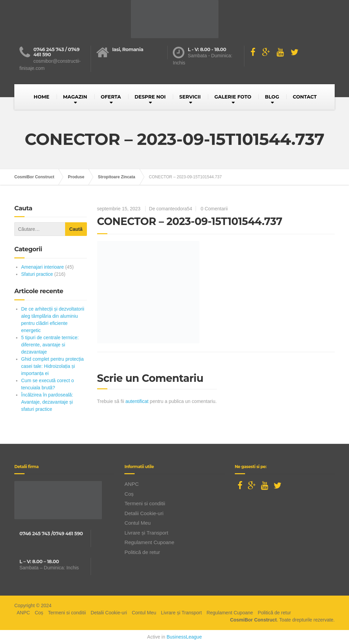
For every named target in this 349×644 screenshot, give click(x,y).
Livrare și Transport (146, 533)
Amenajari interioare (42, 267)
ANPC (132, 484)
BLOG (272, 97)
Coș (129, 494)
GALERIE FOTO (233, 97)
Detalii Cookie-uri (144, 513)
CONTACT (305, 97)
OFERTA (111, 97)
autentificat (137, 401)
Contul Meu (138, 523)
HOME (42, 97)
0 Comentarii (214, 209)
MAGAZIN (75, 97)
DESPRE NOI (150, 97)
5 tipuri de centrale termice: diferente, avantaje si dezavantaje (50, 345)
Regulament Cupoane (149, 542)
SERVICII (190, 97)
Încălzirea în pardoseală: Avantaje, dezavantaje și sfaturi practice (47, 402)
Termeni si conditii (145, 503)
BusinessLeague (184, 637)
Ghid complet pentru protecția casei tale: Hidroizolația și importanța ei (52, 366)
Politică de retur (142, 552)
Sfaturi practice (37, 274)
